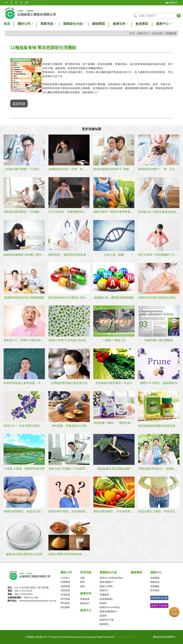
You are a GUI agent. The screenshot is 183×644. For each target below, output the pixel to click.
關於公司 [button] (25, 24)
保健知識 (157, 33)
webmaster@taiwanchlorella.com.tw (38, 600)
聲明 (82, 582)
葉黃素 (103, 615)
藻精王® (104, 590)
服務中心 (156, 572)
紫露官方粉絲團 (159, 605)
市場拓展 (65, 594)
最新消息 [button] (48, 24)
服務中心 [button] (164, 24)
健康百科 (143, 33)
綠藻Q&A (85, 603)
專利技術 (65, 603)
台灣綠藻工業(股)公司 (33, 576)
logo (30, 13)
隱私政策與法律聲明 (164, 637)
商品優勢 (65, 607)
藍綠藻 (103, 603)
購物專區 (99, 24)
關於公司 (66, 572)
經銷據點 (155, 586)
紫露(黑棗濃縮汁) (108, 611)
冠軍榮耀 (65, 582)
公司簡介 (65, 577)
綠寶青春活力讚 (159, 597)
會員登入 (172, 3)
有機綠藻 (104, 594)
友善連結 (155, 590)
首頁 (132, 33)
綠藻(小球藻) (106, 586)
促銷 (82, 586)
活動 (82, 577)
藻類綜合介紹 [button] (74, 24)
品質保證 (65, 590)
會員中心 (86, 610)
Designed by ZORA (126, 637)
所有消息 (86, 572)
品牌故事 (65, 586)
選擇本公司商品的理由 (111, 577)
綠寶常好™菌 (107, 619)
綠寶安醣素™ (107, 582)
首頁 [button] (7, 24)
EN (27, 3)
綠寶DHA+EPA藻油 (110, 607)
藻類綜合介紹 (108, 572)
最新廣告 (104, 624)
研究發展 (65, 598)
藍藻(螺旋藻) (106, 598)
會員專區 (142, 24)
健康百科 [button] (120, 24)
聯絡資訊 (155, 582)
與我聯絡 (155, 577)
